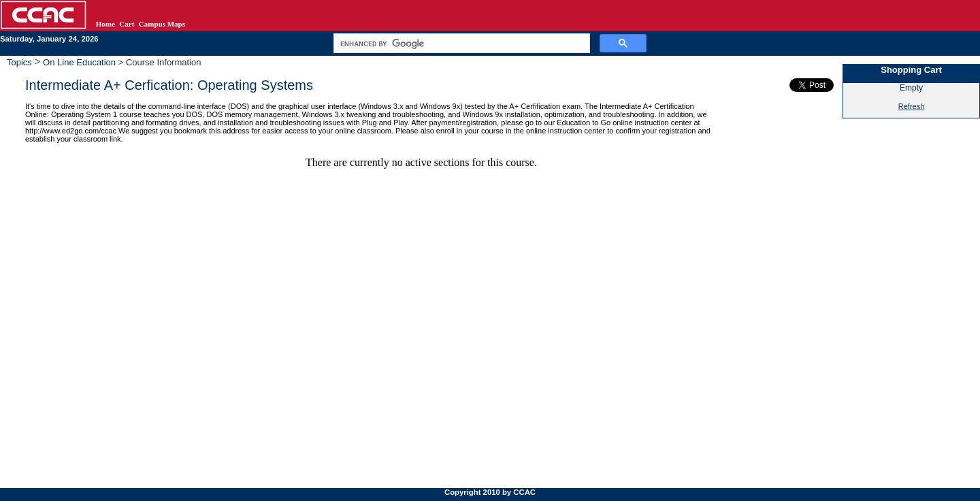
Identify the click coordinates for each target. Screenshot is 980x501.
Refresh (912, 106)
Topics (20, 62)
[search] (460, 44)
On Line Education (80, 62)
